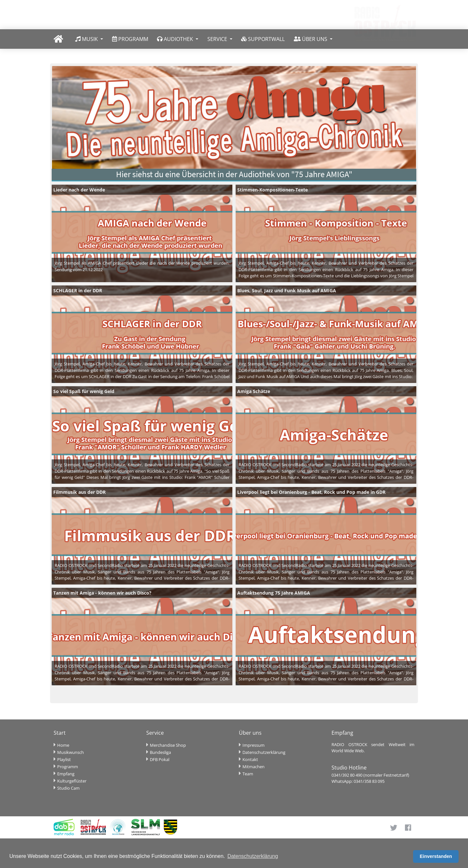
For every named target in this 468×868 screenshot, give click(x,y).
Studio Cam (68, 788)
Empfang (66, 774)
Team (248, 774)
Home (63, 745)
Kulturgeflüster (72, 781)
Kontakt (250, 759)
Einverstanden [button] (436, 856)
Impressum (253, 745)
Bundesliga (160, 752)
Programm (68, 767)
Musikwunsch (71, 752)
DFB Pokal (160, 759)
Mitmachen (253, 767)
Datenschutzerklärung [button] (253, 856)
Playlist (64, 759)
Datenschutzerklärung (264, 752)
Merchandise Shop (168, 745)
